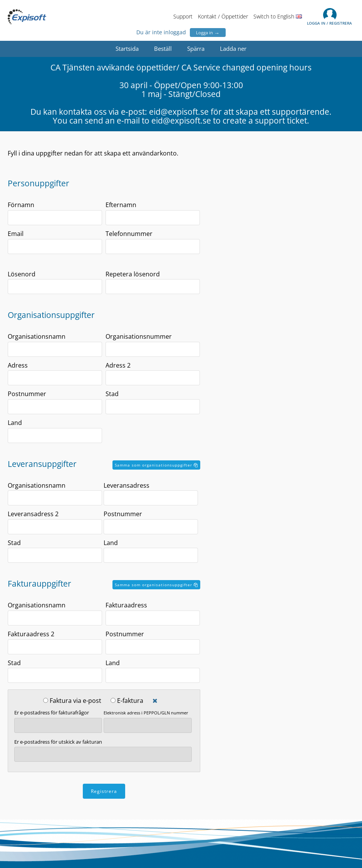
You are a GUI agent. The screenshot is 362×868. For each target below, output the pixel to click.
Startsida (127, 49)
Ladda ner (233, 49)
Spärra (196, 49)
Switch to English (278, 16)
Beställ (163, 49)
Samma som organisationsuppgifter (156, 465)
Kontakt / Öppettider (223, 16)
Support (183, 16)
